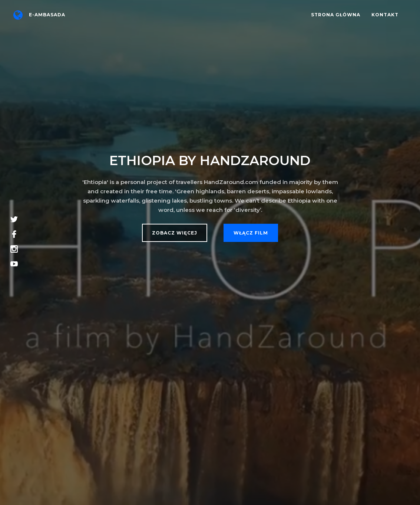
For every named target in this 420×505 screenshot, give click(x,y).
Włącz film (251, 233)
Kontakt (385, 15)
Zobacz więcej (175, 233)
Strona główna (336, 15)
